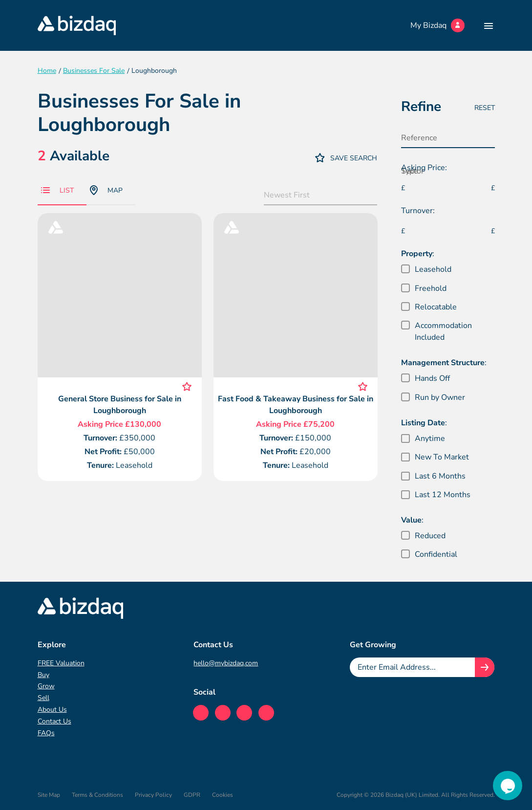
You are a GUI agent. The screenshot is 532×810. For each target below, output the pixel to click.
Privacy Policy (153, 795)
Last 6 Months (440, 476)
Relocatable (436, 307)
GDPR (192, 795)
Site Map (49, 795)
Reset (485, 108)
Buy (43, 675)
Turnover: (418, 211)
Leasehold (433, 269)
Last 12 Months (443, 495)
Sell (43, 698)
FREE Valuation (61, 663)
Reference (419, 138)
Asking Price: (424, 168)
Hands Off (432, 378)
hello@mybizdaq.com (226, 663)
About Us (52, 710)
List (57, 190)
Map (106, 190)
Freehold (431, 288)
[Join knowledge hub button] (485, 667)
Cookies (223, 795)
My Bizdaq (437, 25)
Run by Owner (440, 397)
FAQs (46, 733)
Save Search (346, 158)
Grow (46, 686)
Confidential (436, 554)
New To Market (442, 457)
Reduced (430, 536)
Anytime (430, 438)
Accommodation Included (443, 331)
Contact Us (54, 721)
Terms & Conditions (97, 795)
